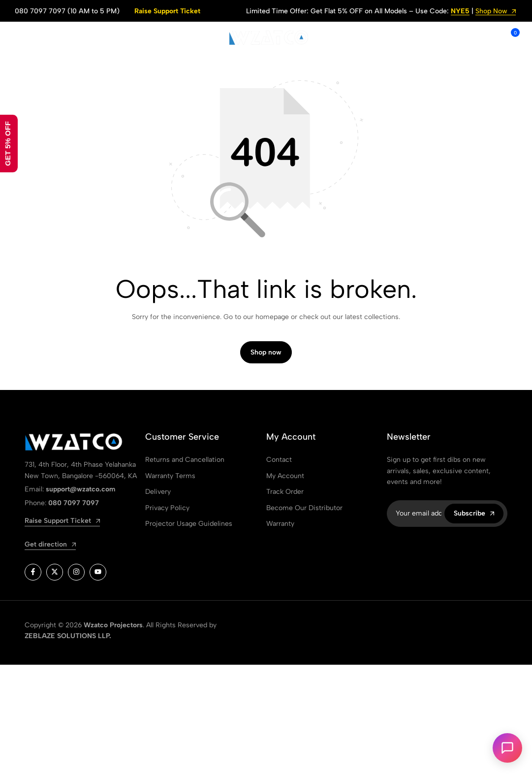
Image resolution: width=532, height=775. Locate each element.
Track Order (285, 492)
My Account (285, 476)
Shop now (266, 352)
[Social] (33, 572)
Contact (279, 460)
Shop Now (496, 12)
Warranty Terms (170, 476)
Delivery (158, 492)
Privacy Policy (167, 508)
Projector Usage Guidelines (189, 524)
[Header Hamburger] (20, 38)
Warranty (280, 524)
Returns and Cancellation (185, 460)
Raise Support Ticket (167, 11)
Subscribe (474, 513)
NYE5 (460, 12)
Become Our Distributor (304, 508)
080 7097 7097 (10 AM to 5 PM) (67, 11)
